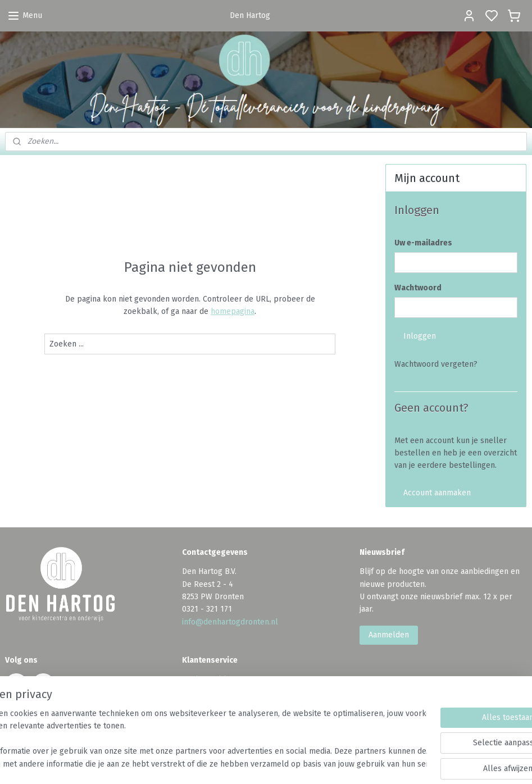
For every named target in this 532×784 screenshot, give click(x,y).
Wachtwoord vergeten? (436, 364)
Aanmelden (389, 635)
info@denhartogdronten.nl (230, 622)
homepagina (233, 311)
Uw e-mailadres (423, 243)
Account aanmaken (437, 493)
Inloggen (420, 336)
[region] (192, 740)
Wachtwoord (418, 288)
